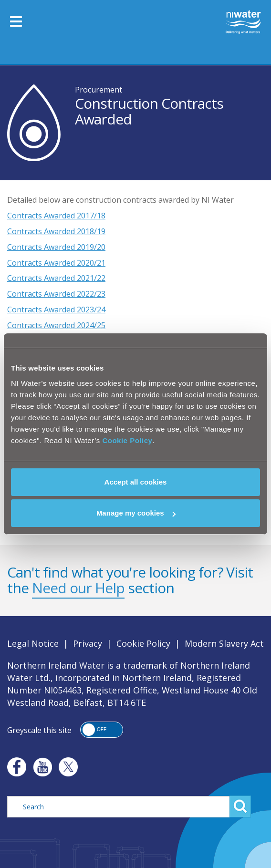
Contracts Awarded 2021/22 (56, 278)
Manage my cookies (136, 513)
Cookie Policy (127, 440)
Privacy (88, 643)
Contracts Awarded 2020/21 (56, 263)
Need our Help (78, 588)
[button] (102, 730)
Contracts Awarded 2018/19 (56, 231)
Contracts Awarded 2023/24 (56, 310)
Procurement (99, 90)
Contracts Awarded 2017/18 (56, 216)
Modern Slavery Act (224, 643)
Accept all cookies (136, 482)
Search (240, 806)
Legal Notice (33, 643)
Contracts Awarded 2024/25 (56, 325)
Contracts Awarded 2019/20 (56, 247)
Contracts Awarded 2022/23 (56, 294)
